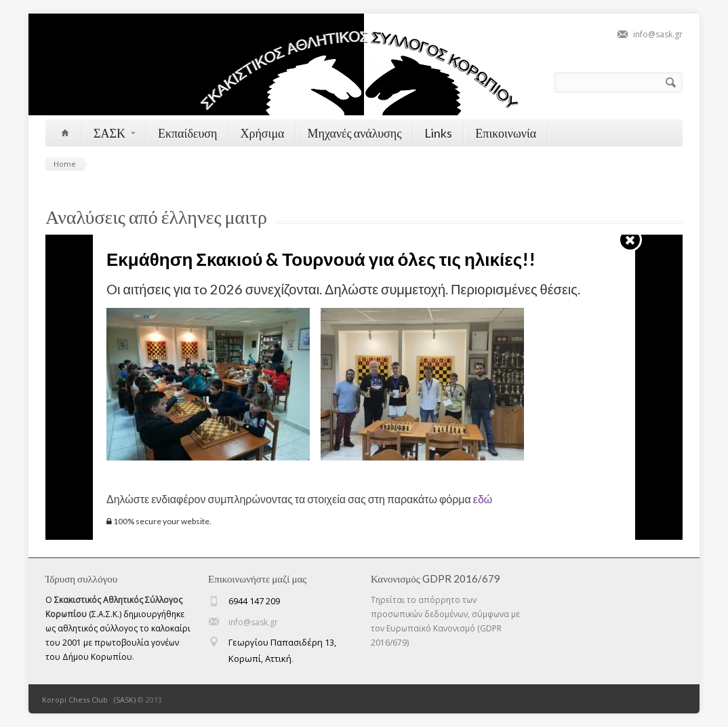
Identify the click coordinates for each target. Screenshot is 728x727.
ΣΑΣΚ (114, 133)
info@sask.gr (658, 34)
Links (438, 133)
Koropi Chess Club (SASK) (89, 700)
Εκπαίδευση (188, 133)
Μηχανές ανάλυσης (354, 133)
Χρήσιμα (262, 133)
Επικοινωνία (506, 133)
